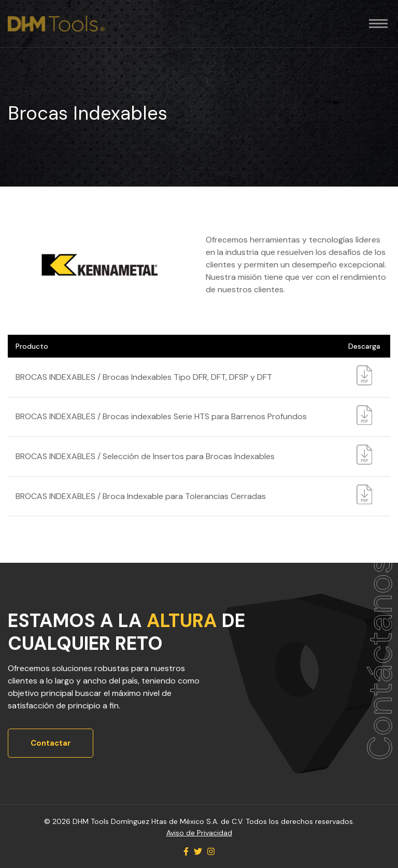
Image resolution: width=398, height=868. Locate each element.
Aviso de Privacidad (199, 833)
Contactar (51, 743)
